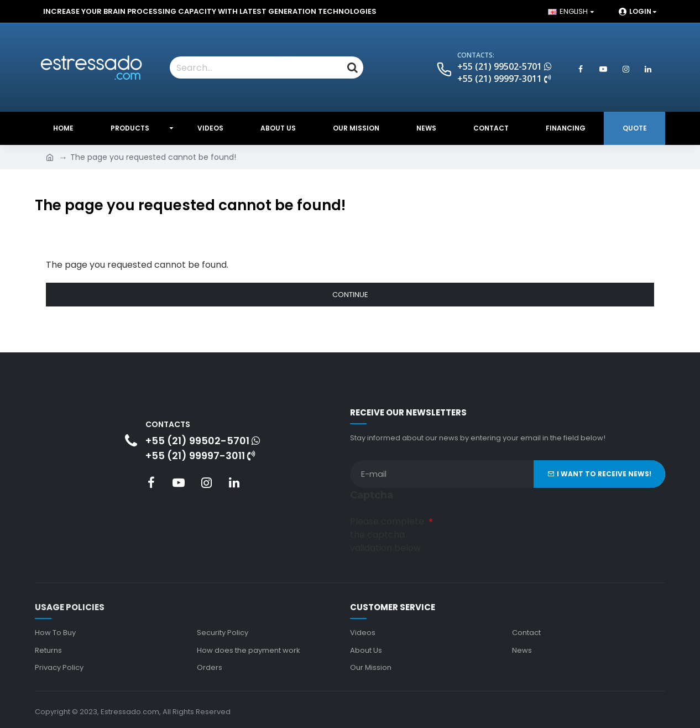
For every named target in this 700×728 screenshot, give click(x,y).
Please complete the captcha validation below (387, 533)
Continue (350, 295)
